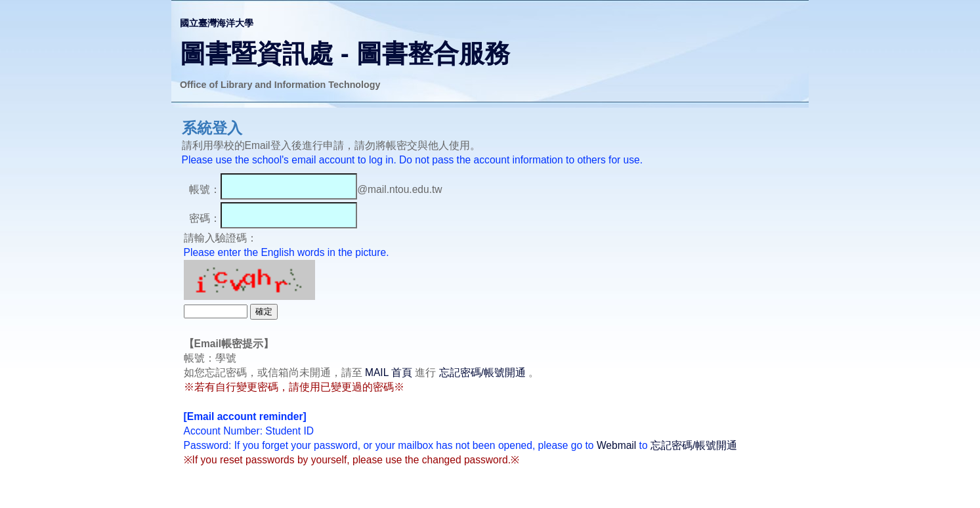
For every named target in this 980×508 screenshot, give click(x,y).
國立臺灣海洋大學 (217, 23)
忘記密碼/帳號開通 (482, 372)
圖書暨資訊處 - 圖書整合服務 (345, 53)
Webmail (616, 445)
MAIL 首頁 (389, 372)
